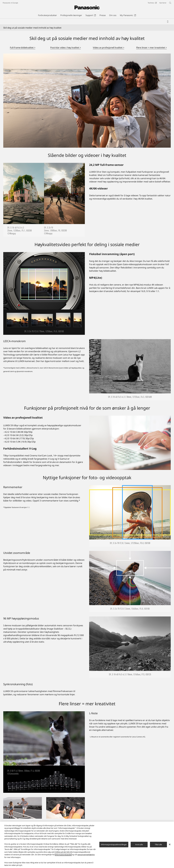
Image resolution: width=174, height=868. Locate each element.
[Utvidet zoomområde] (130, 582)
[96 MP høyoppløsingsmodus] (130, 647)
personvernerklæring (86, 855)
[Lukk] (170, 844)
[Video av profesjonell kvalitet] (130, 443)
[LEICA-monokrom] (130, 370)
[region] (87, 845)
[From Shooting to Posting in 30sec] (66, 808)
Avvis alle (139, 845)
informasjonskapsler (63, 855)
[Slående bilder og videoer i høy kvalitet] (44, 200)
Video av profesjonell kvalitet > (109, 48)
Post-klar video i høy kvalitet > (66, 48)
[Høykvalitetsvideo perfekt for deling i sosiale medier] (44, 293)
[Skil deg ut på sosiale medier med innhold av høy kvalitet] (87, 101)
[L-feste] (44, 752)
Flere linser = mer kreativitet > (152, 48)
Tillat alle (158, 845)
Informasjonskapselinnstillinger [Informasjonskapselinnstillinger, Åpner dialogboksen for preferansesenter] (114, 845)
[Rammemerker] (130, 516)
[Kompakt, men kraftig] (23, 808)
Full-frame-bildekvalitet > (23, 48)
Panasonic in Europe (10, 3)
